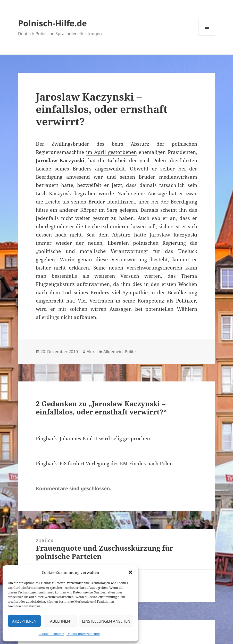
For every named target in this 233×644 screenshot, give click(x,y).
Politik (131, 352)
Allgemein (113, 352)
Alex (91, 352)
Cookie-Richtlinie (51, 634)
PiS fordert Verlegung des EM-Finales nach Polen (116, 463)
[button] (130, 572)
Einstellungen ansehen (106, 621)
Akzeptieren (24, 621)
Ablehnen (60, 621)
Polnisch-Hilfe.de (52, 23)
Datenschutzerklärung (83, 634)
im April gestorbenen (111, 152)
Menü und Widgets (207, 35)
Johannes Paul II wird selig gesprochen (105, 438)
